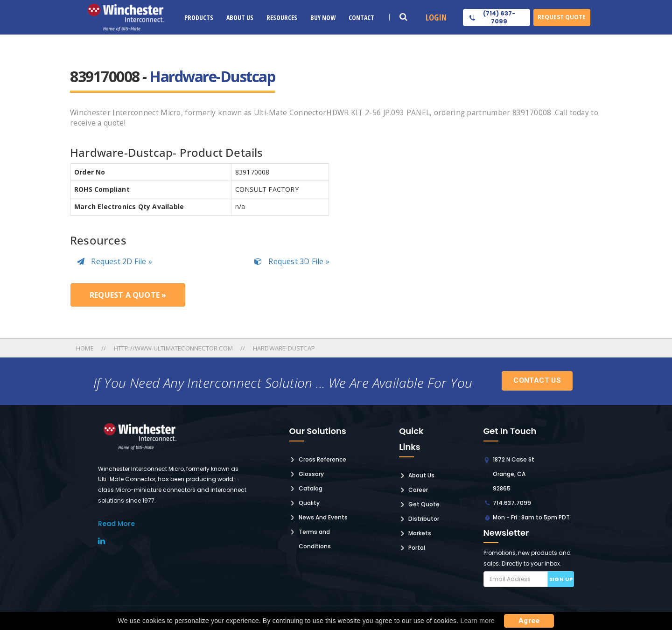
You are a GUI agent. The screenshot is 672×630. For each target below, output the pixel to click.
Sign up (561, 579)
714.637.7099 (512, 503)
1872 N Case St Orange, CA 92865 (514, 474)
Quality (309, 503)
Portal (417, 548)
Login (436, 17)
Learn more (477, 621)
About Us (240, 17)
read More (116, 524)
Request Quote (562, 17)
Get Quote (424, 504)
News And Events (323, 517)
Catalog (311, 488)
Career (418, 490)
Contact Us (537, 380)
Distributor (424, 519)
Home (86, 348)
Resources (282, 17)
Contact (361, 17)
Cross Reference (322, 459)
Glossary (311, 474)
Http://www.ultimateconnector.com (173, 348)
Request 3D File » (292, 261)
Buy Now (323, 17)
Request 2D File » (115, 261)
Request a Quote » (128, 295)
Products (199, 17)
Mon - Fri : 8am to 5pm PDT (531, 517)
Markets (420, 533)
